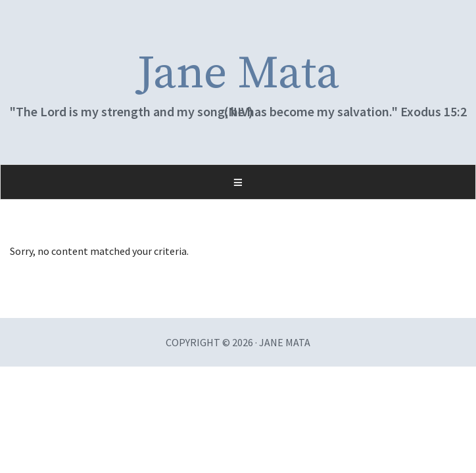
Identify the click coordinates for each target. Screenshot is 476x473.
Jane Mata (238, 74)
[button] (238, 182)
